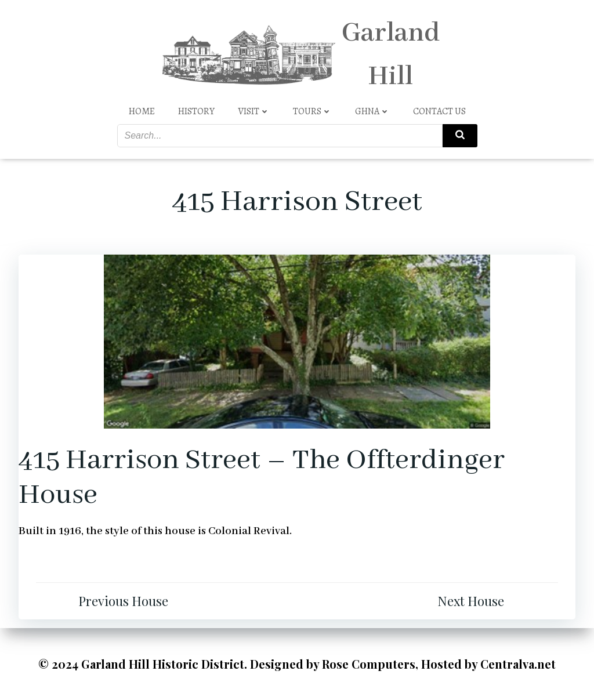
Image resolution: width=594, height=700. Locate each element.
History (196, 111)
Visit (254, 111)
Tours (312, 111)
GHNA (372, 111)
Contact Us (439, 111)
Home (142, 111)
